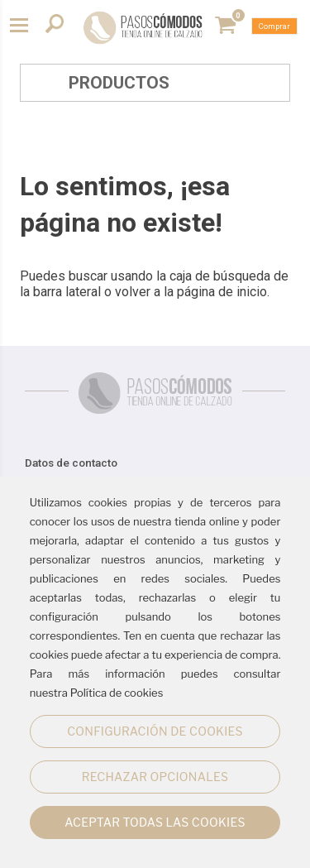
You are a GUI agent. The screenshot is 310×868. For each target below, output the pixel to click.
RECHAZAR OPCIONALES (155, 777)
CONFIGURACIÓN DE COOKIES (155, 731)
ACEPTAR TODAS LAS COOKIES (155, 822)
